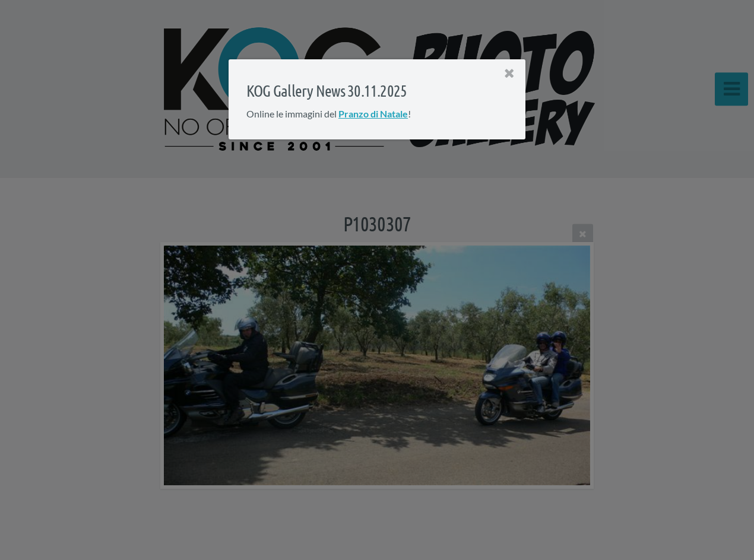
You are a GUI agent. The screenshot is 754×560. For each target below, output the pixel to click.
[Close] (509, 74)
